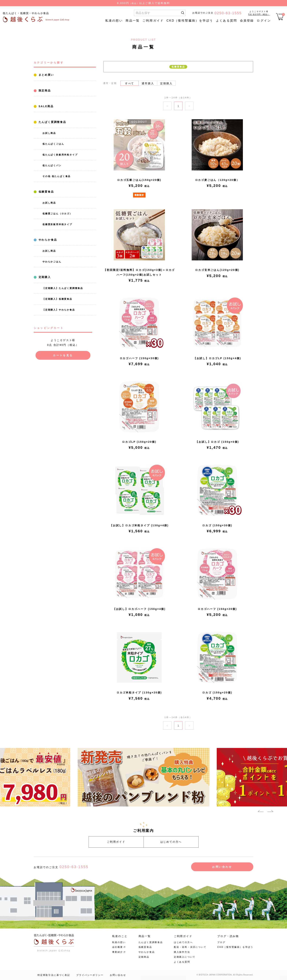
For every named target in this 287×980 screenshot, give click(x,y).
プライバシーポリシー (90, 975)
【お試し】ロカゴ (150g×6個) (217, 442)
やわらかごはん (52, 262)
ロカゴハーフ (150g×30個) (139, 358)
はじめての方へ (171, 842)
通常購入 (148, 83)
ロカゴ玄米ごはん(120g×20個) (217, 270)
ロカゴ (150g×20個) (217, 693)
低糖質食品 (46, 192)
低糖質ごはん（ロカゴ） (57, 214)
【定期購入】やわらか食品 (59, 310)
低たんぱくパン (52, 165)
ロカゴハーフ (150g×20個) (217, 609)
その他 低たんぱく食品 (57, 176)
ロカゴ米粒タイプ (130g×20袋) (139, 693)
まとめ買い (46, 75)
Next (270, 812)
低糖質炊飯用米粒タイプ (57, 224)
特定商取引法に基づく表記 (54, 975)
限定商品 (44, 91)
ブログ (221, 942)
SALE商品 (45, 106)
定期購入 (44, 277)
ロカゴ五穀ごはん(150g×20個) (139, 180)
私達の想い (114, 21)
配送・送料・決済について (190, 947)
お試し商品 (49, 133)
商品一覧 (133, 21)
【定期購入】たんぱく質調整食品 (63, 288)
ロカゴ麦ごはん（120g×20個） (217, 180)
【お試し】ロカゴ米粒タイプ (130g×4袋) (139, 525)
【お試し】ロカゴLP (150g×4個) (217, 358)
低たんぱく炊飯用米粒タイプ (60, 155)
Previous (261, 812)
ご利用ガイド (153, 21)
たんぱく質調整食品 (52, 122)
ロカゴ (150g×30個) (217, 525)
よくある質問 (227, 21)
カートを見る (63, 355)
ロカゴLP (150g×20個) (139, 442)
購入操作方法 (182, 952)
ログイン (264, 21)
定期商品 (144, 957)
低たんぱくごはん (53, 144)
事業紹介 (118, 952)
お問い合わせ (222, 867)
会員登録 (247, 21)
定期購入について (185, 957)
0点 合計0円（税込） (259, 14)
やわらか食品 (47, 240)
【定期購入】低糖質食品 (57, 299)
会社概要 (118, 947)
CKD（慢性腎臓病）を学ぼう (190, 21)
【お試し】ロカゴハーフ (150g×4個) (139, 609)
